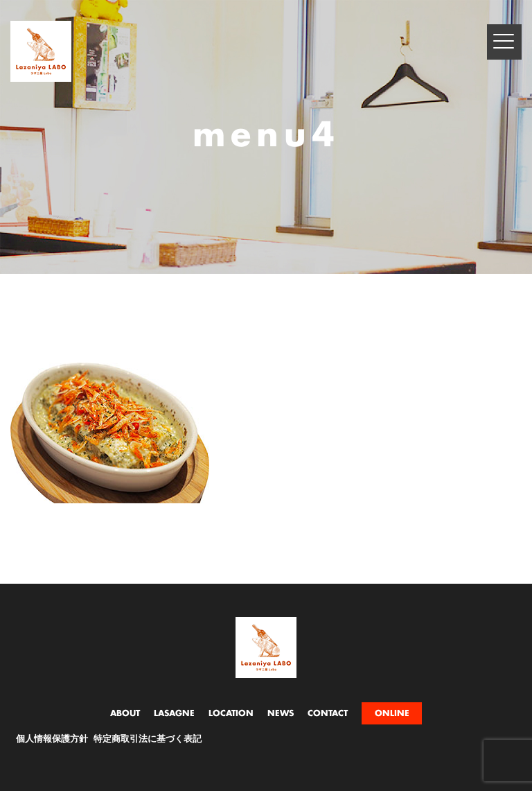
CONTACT (328, 713)
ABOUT (125, 713)
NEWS (281, 713)
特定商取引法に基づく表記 (148, 739)
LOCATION (231, 713)
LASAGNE (174, 713)
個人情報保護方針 (52, 739)
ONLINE (392, 713)
